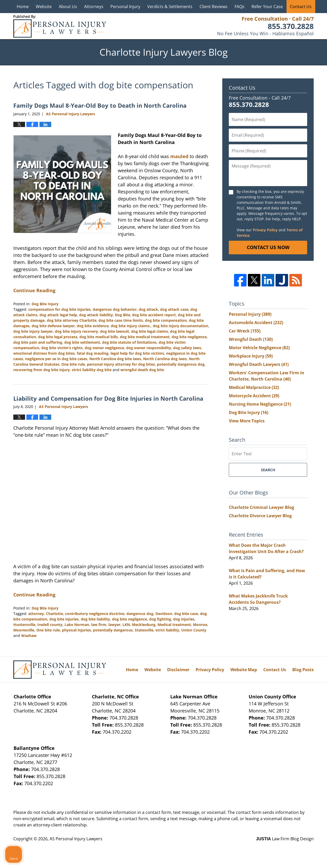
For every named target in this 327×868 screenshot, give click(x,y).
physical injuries (76, 630)
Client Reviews (214, 7)
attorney (36, 614)
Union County (194, 630)
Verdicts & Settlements (170, 7)
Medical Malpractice (254, 387)
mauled (179, 156)
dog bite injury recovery (76, 331)
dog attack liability (96, 315)
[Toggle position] (299, 701)
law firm (99, 625)
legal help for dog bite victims (137, 353)
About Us (68, 7)
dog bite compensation (166, 320)
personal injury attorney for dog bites (121, 364)
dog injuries (184, 619)
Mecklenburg (144, 625)
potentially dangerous (113, 630)
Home (23, 7)
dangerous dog (140, 614)
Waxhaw (29, 636)
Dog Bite (122, 315)
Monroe (200, 625)
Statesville (144, 630)
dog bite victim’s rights (62, 348)
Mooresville (24, 630)
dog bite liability (95, 619)
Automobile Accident (256, 323)
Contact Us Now (268, 247)
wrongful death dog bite (142, 370)
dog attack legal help (58, 315)
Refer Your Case (267, 7)
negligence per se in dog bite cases (56, 359)
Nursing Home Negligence (260, 404)
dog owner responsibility (149, 348)
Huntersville (24, 625)
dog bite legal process (58, 337)
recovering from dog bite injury (42, 370)
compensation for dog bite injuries (59, 309)
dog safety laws (187, 348)
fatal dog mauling (93, 353)
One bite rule (73, 364)
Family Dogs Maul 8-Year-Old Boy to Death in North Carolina (100, 105)
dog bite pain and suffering (38, 342)
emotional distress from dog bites (44, 353)
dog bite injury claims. (131, 326)
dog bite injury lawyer (33, 331)
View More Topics (247, 421)
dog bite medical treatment (145, 337)
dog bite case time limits (121, 320)
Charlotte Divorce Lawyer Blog (260, 516)
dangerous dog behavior (115, 309)
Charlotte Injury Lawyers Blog (60, 26)
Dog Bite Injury (45, 304)
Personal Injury (125, 7)
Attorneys (94, 7)
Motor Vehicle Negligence (259, 348)
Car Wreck (245, 331)
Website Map (244, 670)
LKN (126, 625)
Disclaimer (178, 670)
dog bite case (186, 614)
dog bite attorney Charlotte (72, 320)
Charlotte (54, 614)
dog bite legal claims (150, 331)
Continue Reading (34, 290)
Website (44, 7)
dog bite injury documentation (180, 326)
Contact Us (301, 7)
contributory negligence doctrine (95, 614)
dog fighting (160, 619)
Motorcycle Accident (254, 396)
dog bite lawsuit (115, 331)
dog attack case (174, 309)
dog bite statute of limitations (129, 342)
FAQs (240, 7)
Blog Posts (303, 670)
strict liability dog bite (92, 370)
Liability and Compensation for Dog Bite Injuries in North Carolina (108, 398)
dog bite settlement (82, 342)
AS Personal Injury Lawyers (76, 839)
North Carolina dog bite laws (115, 359)
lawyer (114, 625)
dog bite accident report (154, 315)
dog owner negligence (104, 348)
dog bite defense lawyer (53, 326)
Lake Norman (77, 625)
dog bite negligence (189, 337)
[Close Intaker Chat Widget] (310, 701)
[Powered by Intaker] (282, 857)
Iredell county (50, 625)
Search (268, 470)
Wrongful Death (251, 339)
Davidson (164, 614)
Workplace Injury (251, 356)
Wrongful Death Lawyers (259, 364)
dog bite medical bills (99, 337)
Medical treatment (174, 625)
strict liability (167, 630)
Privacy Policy (265, 230)
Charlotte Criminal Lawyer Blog (261, 507)
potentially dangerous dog (181, 364)
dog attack (148, 309)
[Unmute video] (235, 701)
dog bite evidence (93, 326)
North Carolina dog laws (165, 359)
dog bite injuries (64, 619)
